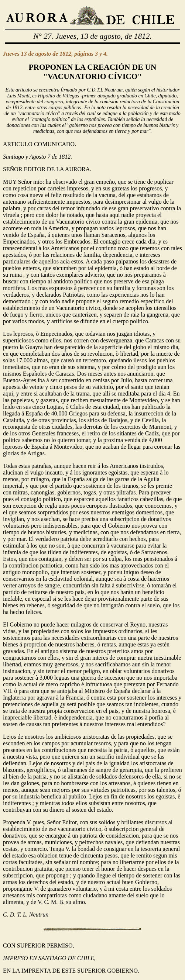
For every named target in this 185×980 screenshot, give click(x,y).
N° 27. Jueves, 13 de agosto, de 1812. (92, 36)
